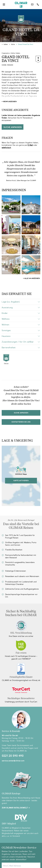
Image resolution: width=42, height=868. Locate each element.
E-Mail (30, 145)
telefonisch (6, 148)
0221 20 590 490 (13, 756)
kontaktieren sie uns (21, 422)
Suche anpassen (13, 127)
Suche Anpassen (21, 413)
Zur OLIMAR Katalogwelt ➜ (16, 808)
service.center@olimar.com (13, 761)
